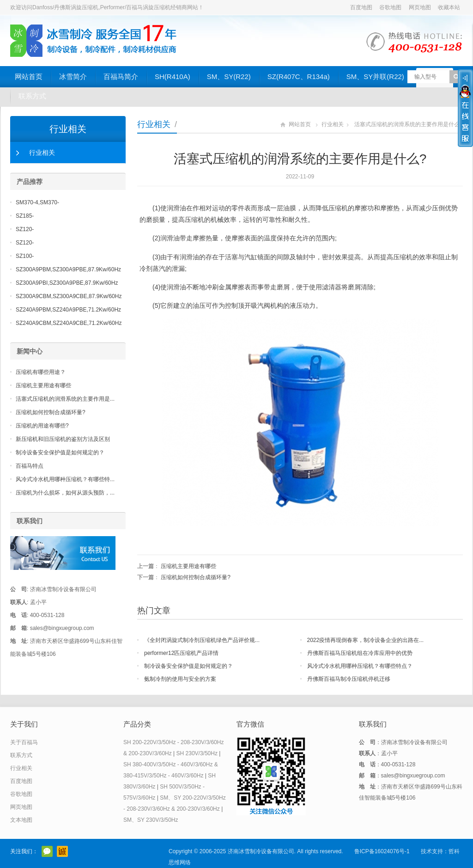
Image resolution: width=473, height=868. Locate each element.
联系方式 (32, 96)
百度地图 (361, 7)
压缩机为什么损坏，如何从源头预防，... (65, 493)
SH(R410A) (173, 76)
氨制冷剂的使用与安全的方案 (180, 679)
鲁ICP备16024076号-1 (382, 851)
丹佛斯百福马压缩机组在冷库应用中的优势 (360, 653)
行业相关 (154, 124)
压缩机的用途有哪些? (42, 426)
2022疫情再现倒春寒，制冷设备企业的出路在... (366, 640)
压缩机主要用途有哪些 (188, 566)
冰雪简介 (73, 76)
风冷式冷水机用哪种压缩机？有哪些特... (65, 479)
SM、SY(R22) (229, 76)
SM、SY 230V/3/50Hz (151, 820)
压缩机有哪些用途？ (41, 372)
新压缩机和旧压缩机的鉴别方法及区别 (63, 439)
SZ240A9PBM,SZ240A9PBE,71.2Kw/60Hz (68, 310)
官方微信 (47, 851)
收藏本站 (449, 7)
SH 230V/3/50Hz (197, 753)
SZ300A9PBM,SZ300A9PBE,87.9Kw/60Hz (68, 269)
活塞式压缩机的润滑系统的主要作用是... (65, 399)
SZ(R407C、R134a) (299, 76)
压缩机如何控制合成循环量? (196, 577)
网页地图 (420, 7)
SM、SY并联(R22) (375, 76)
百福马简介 (121, 76)
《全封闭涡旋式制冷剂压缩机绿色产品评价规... (202, 640)
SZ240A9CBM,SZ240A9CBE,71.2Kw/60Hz (69, 323)
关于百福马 (24, 742)
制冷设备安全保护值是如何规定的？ (188, 666)
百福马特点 (30, 466)
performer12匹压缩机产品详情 (181, 653)
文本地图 (21, 820)
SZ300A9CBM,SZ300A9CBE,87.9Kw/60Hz (69, 296)
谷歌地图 (390, 7)
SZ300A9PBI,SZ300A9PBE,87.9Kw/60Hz (67, 283)
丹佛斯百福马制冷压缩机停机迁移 (349, 679)
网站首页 (29, 76)
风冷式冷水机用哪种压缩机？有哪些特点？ (360, 666)
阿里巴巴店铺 (62, 851)
